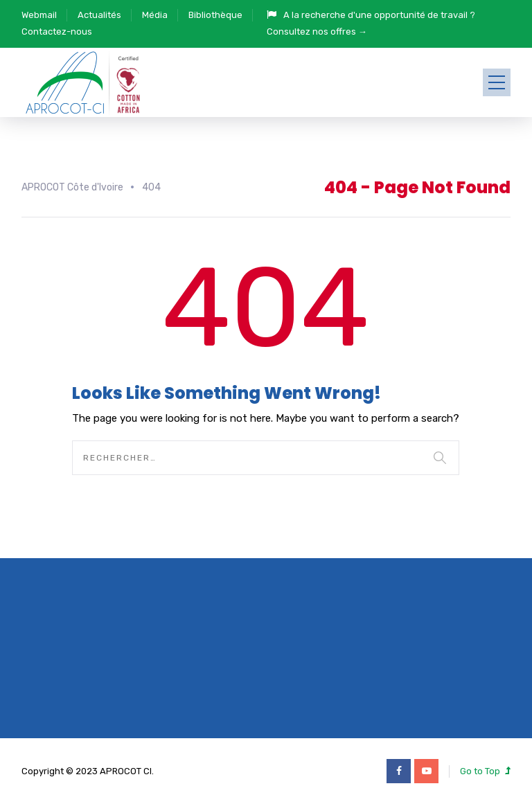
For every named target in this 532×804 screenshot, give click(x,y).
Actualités (99, 15)
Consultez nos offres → (317, 32)
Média (155, 15)
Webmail (39, 15)
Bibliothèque (215, 15)
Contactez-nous (57, 32)
